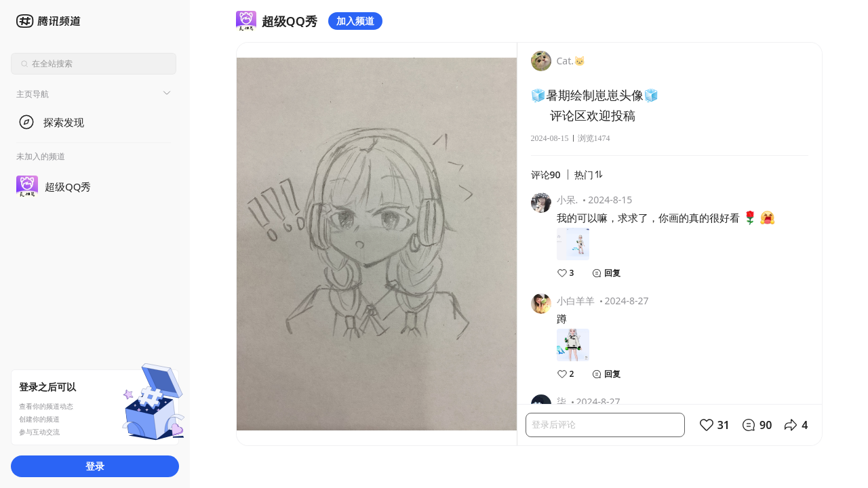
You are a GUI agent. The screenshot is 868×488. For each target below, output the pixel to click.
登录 (95, 466)
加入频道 (355, 21)
